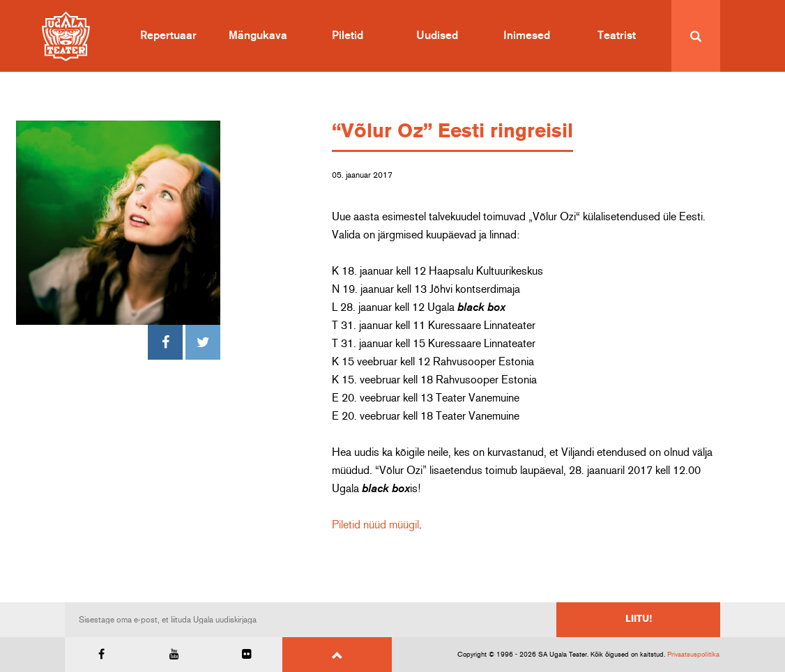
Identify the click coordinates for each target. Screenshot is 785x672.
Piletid (348, 36)
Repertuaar (168, 36)
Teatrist (617, 36)
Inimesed (527, 36)
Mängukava (258, 36)
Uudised (437, 36)
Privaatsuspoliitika (693, 655)
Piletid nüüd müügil (375, 525)
